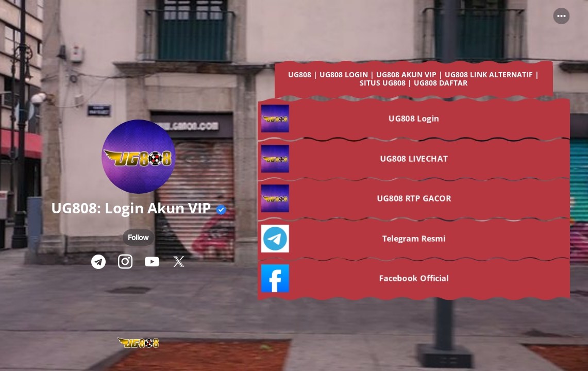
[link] (414, 82)
